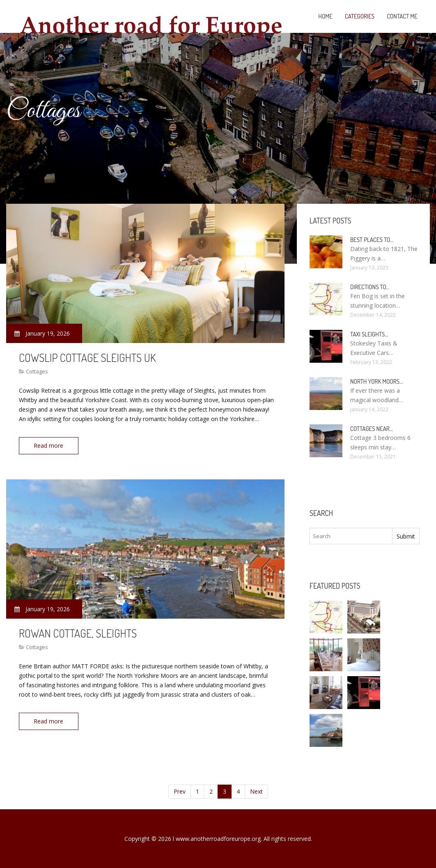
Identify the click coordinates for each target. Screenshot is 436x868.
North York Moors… (376, 381)
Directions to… (370, 287)
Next (256, 791)
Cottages (37, 371)
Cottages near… (372, 429)
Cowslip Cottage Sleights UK (87, 357)
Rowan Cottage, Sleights (78, 633)
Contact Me (402, 16)
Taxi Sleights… (369, 334)
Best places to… (372, 240)
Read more (49, 446)
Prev (180, 791)
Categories (360, 16)
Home (325, 16)
